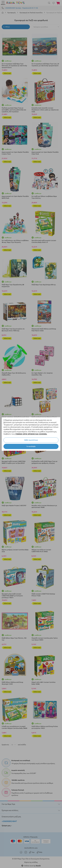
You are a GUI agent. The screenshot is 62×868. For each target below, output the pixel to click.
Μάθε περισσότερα (31, 440)
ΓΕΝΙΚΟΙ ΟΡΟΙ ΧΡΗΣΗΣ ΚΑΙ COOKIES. (31, 434)
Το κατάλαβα (31, 446)
